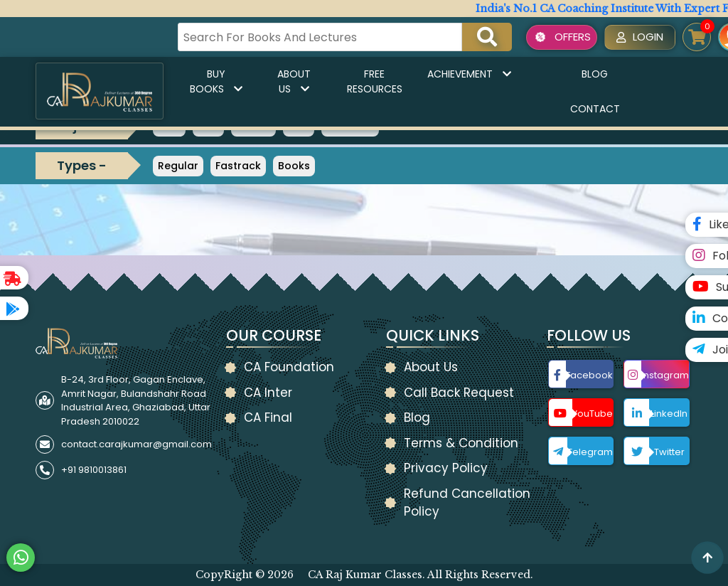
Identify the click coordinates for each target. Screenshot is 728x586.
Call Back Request (459, 393)
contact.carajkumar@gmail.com (136, 444)
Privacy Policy (446, 468)
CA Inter (268, 393)
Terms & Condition (461, 443)
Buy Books (216, 81)
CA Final (268, 417)
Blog (595, 74)
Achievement (469, 74)
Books (294, 166)
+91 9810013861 (94, 470)
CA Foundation (289, 367)
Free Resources (375, 81)
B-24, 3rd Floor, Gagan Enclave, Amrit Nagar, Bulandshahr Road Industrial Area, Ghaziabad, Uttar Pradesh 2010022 (136, 400)
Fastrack (238, 166)
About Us (294, 81)
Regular (178, 166)
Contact (595, 109)
